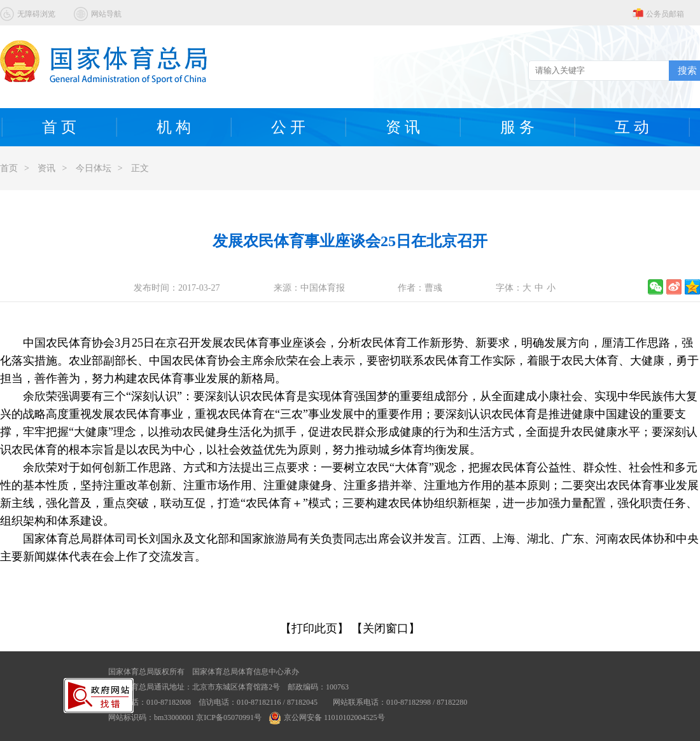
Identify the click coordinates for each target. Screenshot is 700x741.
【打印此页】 (314, 628)
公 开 (288, 127)
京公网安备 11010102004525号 (327, 717)
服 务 (517, 127)
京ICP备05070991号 (229, 717)
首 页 (59, 127)
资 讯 (403, 127)
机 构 (174, 127)
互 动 (632, 127)
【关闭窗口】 (386, 628)
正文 (140, 168)
